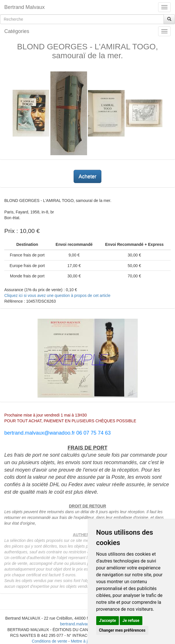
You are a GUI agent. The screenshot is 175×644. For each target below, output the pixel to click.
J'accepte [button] (108, 620)
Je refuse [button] (131, 620)
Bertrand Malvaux (24, 7)
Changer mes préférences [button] (122, 630)
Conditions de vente (50, 641)
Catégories (17, 31)
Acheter (87, 176)
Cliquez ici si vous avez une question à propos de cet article (57, 295)
